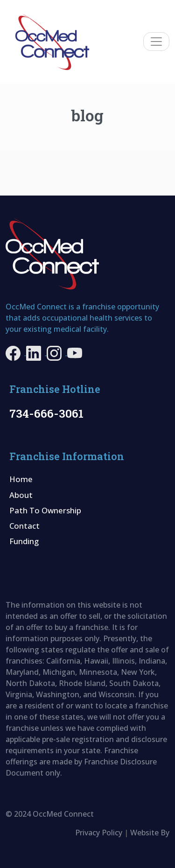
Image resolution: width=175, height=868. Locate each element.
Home (21, 479)
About (21, 495)
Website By (150, 833)
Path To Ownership (45, 510)
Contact (24, 526)
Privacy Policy (99, 833)
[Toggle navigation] (156, 42)
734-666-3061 (46, 413)
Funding (24, 541)
